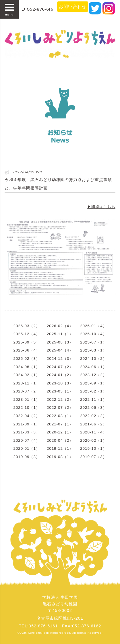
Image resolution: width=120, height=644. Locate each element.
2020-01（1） (26, 448)
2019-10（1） (93, 448)
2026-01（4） (93, 326)
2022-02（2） (93, 416)
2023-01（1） (26, 399)
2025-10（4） (93, 334)
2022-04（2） (26, 416)
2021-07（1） (60, 424)
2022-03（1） (60, 416)
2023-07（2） (26, 391)
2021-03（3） (26, 432)
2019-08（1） (60, 457)
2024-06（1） (93, 367)
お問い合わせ (73, 6)
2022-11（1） (93, 399)
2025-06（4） (26, 350)
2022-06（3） (93, 408)
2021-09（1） (26, 424)
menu (9, 9)
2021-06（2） (93, 424)
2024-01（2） (60, 375)
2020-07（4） (26, 440)
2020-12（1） (60, 432)
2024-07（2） (60, 367)
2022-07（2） (60, 408)
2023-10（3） (60, 383)
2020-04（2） (60, 440)
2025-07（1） (93, 342)
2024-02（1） (26, 375)
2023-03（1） (60, 391)
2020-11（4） (93, 432)
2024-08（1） (26, 367)
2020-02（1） (93, 440)
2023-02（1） (93, 391)
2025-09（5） (26, 342)
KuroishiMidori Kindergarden (49, 633)
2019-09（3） (26, 457)
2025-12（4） (26, 334)
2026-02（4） (60, 326)
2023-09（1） (93, 383)
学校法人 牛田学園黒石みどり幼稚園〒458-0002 (60, 604)
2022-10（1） (26, 408)
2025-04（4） (60, 350)
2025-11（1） (60, 334)
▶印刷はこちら (101, 207)
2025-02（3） (26, 359)
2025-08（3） (60, 342)
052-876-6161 (41, 9)
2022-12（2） (60, 399)
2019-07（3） (93, 457)
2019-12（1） (60, 448)
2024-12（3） (60, 359)
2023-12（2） (93, 375)
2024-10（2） (93, 359)
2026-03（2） (26, 326)
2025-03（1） (93, 350)
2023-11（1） (26, 383)
